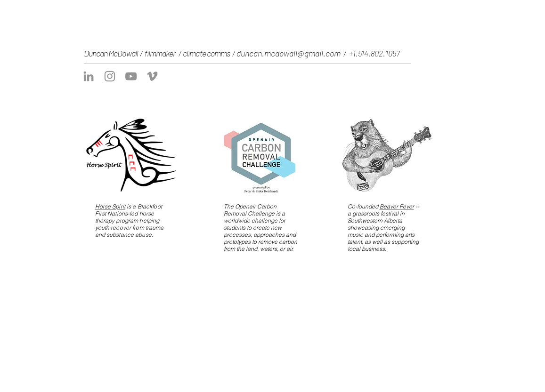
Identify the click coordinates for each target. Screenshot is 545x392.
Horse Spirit (110, 206)
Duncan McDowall (112, 53)
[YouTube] (131, 76)
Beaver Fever (397, 206)
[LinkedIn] (89, 76)
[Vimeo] (152, 76)
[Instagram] (110, 76)
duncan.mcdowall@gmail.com (289, 53)
